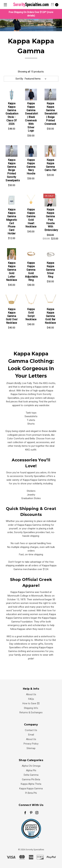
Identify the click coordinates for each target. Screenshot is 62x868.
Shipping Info (31, 708)
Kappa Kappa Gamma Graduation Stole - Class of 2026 (12, 114)
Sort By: (20, 79)
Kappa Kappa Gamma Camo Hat (50, 165)
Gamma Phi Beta (31, 779)
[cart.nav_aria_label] (56, 5)
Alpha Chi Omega (31, 766)
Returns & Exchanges (31, 712)
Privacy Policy (31, 744)
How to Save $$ (31, 703)
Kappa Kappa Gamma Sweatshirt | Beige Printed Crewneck (51, 114)
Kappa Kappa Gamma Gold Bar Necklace (50, 316)
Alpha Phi (31, 770)
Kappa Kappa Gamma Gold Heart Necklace (31, 218)
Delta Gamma (31, 775)
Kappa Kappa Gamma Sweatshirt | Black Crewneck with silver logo (31, 117)
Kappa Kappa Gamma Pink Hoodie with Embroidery (51, 220)
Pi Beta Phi (31, 793)
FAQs (31, 699)
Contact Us (31, 730)
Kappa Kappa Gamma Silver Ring (50, 270)
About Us (31, 694)
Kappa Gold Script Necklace (31, 314)
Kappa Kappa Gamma (31, 789)
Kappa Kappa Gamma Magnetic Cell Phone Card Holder (12, 221)
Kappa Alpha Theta (31, 784)
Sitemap (31, 748)
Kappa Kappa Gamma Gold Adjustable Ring (31, 271)
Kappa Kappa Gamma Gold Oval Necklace (12, 316)
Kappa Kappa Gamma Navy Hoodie (31, 167)
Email (31, 735)
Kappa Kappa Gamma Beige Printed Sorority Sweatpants (13, 170)
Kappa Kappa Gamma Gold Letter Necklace (12, 271)
